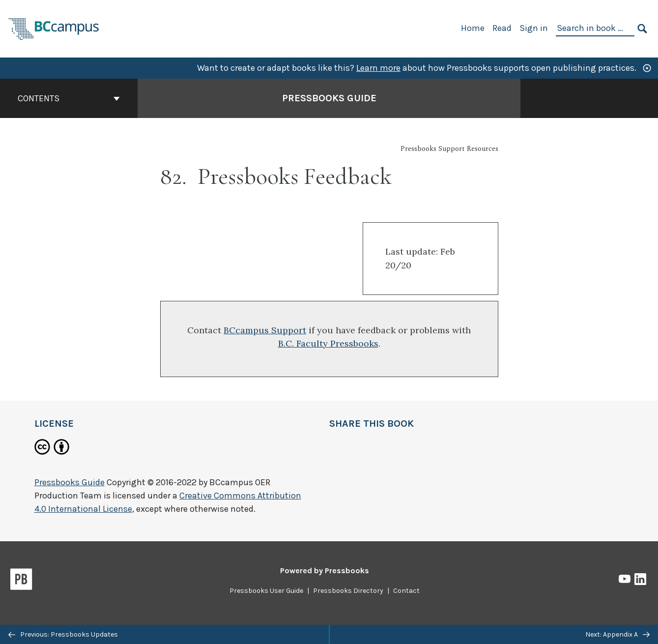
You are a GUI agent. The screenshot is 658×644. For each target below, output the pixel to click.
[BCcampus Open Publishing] (54, 28)
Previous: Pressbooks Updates (63, 634)
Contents (69, 98)
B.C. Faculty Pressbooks (328, 343)
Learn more (378, 68)
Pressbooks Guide (70, 482)
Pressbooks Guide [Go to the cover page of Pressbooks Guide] (329, 98)
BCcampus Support (265, 330)
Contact (406, 591)
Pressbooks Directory (348, 591)
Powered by (325, 571)
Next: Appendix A (617, 634)
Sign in (534, 28)
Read (502, 28)
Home (473, 28)
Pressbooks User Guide (266, 591)
